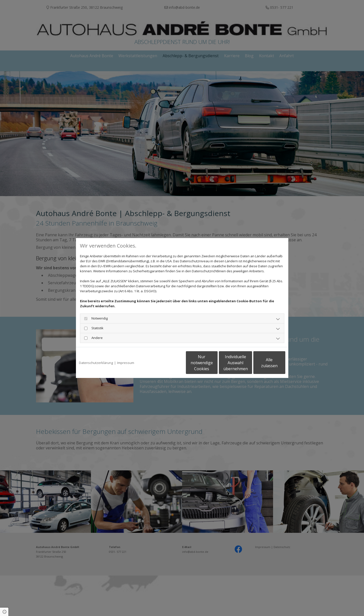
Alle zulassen (262, 363)
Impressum (126, 363)
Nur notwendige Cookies (167, 363)
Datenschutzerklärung (96, 363)
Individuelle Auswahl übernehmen (215, 363)
